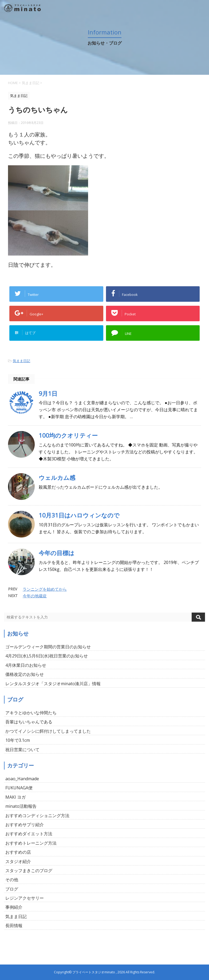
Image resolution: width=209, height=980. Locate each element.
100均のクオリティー (68, 435)
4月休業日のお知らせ (26, 665)
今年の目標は (57, 553)
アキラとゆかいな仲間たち (31, 713)
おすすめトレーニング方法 (31, 843)
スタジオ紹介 (18, 861)
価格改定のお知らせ (25, 674)
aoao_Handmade (22, 779)
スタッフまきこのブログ (29, 871)
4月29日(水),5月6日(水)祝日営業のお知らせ (47, 656)
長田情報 (14, 926)
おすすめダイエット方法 (29, 834)
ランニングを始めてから (45, 589)
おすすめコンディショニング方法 (37, 816)
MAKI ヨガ (15, 797)
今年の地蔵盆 (35, 596)
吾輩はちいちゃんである (29, 722)
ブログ (12, 889)
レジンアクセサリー (25, 898)
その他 (12, 880)
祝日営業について (22, 750)
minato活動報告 (21, 806)
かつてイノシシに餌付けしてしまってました (48, 731)
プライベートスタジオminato (94, 972)
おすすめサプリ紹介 (25, 825)
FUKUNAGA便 (19, 788)
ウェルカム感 (57, 478)
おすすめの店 (18, 852)
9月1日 (48, 393)
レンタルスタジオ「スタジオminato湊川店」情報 (53, 684)
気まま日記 (21, 361)
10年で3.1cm (18, 740)
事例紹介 (14, 907)
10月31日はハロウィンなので (79, 515)
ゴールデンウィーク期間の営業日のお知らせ (48, 647)
